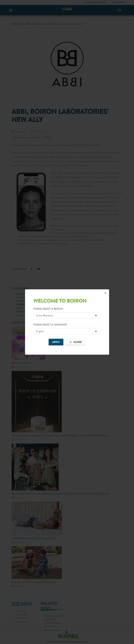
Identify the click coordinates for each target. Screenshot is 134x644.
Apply (56, 342)
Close (75, 342)
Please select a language (50, 325)
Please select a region (48, 309)
